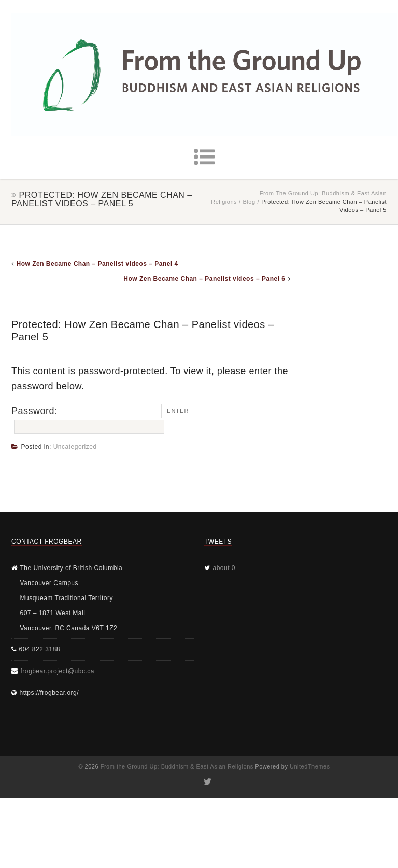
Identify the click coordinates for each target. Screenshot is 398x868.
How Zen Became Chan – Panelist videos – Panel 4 (97, 264)
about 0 (224, 568)
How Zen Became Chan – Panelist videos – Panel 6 (204, 279)
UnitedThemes (310, 766)
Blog (249, 202)
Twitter (207, 782)
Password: (86, 420)
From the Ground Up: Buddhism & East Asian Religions (177, 766)
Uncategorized (75, 447)
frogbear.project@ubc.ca (58, 671)
